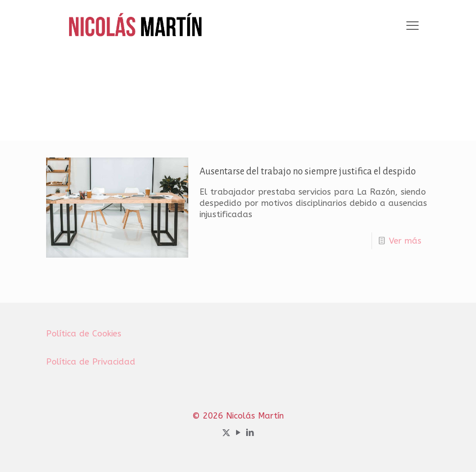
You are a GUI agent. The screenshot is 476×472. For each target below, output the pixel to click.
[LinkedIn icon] (250, 433)
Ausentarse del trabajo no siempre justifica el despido (308, 172)
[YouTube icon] (238, 433)
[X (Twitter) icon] (226, 433)
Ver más (405, 241)
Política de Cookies (84, 334)
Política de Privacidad (91, 362)
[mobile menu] (412, 26)
